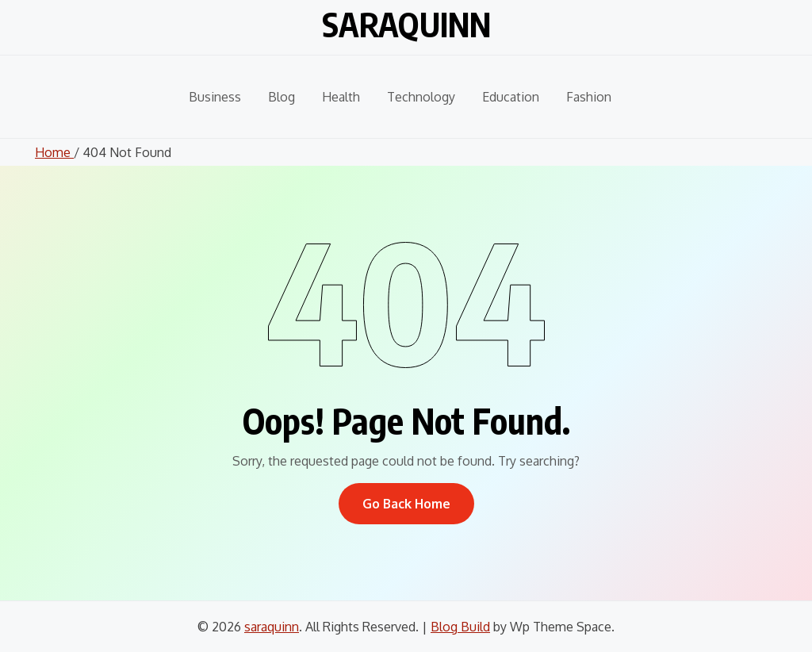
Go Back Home (406, 504)
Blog (282, 97)
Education (511, 97)
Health (341, 97)
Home (54, 152)
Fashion (589, 97)
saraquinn (406, 24)
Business (215, 97)
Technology (421, 97)
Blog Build (460, 627)
